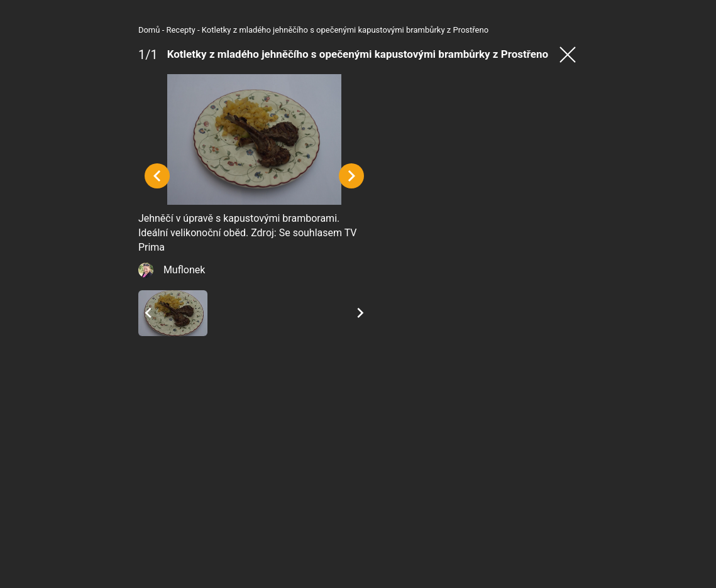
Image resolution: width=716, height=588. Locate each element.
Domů (49, 30)
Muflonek (84, 369)
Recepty (80, 30)
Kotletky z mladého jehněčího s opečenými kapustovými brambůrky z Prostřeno (244, 30)
